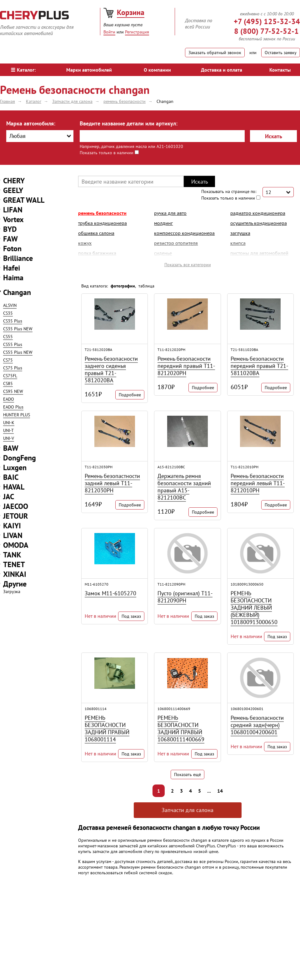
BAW (11, 448)
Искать (274, 136)
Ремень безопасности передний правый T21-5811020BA (259, 366)
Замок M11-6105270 (110, 593)
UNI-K (9, 423)
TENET (14, 564)
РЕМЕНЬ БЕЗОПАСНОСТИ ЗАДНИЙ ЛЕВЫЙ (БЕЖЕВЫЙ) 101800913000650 (254, 608)
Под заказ (131, 616)
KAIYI (12, 526)
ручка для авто (170, 213)
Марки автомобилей (89, 70)
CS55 (8, 337)
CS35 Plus (13, 321)
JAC (9, 497)
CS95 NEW (13, 391)
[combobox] (40, 136)
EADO (9, 399)
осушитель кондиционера (259, 223)
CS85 (8, 383)
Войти (109, 32)
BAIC (11, 477)
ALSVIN (10, 305)
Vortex (13, 219)
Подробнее (130, 395)
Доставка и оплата (222, 70)
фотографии (123, 286)
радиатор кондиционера (258, 213)
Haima (13, 278)
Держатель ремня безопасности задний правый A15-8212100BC (184, 487)
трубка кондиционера (102, 223)
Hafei (12, 268)
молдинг (163, 223)
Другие (15, 584)
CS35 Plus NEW (18, 329)
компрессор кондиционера (184, 233)
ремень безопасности (102, 213)
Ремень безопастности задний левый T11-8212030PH (112, 483)
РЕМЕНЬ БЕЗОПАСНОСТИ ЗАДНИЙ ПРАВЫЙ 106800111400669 (181, 729)
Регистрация (137, 32)
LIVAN (13, 535)
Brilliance (18, 258)
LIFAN (13, 210)
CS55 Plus (13, 344)
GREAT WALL (24, 200)
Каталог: (23, 70)
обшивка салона (96, 233)
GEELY (13, 190)
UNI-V (9, 438)
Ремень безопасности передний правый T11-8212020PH (186, 366)
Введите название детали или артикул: (129, 123)
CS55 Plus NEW (18, 352)
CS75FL (10, 376)
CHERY (14, 181)
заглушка (240, 233)
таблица (146, 286)
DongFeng (20, 458)
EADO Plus (13, 407)
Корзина (131, 12)
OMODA (16, 545)
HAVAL (14, 487)
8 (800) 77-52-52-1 (266, 31)
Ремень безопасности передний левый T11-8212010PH (258, 483)
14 (220, 791)
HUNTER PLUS (17, 415)
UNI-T (8, 430)
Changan (17, 292)
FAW (10, 239)
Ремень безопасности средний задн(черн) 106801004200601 (257, 725)
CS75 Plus (13, 368)
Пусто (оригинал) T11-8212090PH (185, 597)
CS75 (8, 360)
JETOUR (15, 516)
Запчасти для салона (187, 810)
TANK (12, 555)
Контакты (280, 70)
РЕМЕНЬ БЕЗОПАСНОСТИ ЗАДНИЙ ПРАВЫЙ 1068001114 (107, 729)
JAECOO (16, 506)
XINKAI (15, 574)
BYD (10, 229)
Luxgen (15, 467)
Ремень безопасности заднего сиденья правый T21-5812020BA (111, 369)
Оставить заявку (281, 53)
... (209, 791)
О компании (157, 70)
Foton (12, 249)
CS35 (8, 313)
